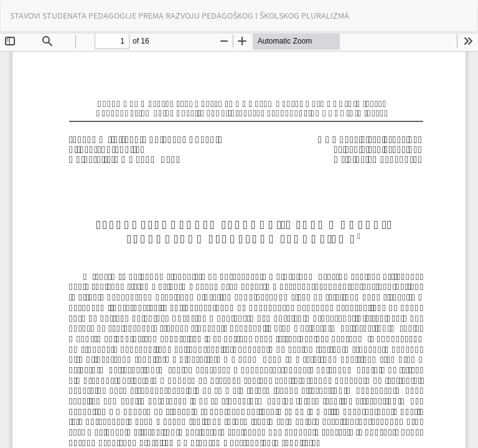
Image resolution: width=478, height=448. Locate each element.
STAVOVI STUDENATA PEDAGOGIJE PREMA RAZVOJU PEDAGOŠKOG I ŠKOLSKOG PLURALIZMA (180, 16)
